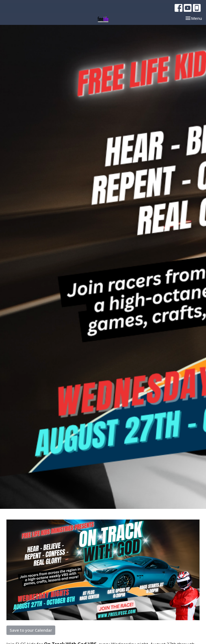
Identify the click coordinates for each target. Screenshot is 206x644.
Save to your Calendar (31, 630)
